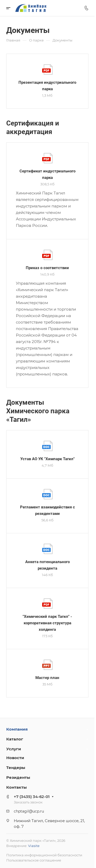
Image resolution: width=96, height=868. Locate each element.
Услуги (14, 749)
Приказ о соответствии (47, 268)
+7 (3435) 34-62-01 (32, 797)
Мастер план (47, 678)
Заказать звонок (28, 802)
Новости (15, 758)
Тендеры (16, 768)
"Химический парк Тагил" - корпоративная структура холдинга (47, 623)
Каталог (15, 739)
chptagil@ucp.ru (29, 811)
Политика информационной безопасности (44, 855)
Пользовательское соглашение (34, 860)
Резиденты (18, 777)
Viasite (34, 846)
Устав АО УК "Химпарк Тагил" (47, 459)
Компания (17, 729)
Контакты (17, 787)
